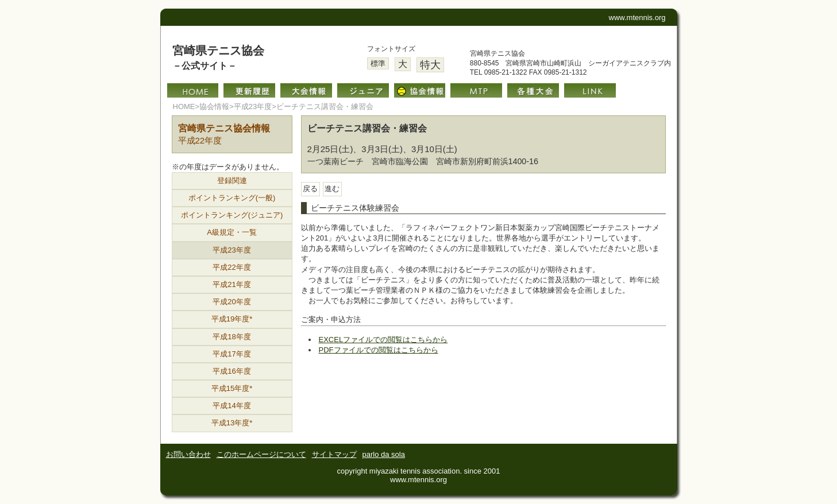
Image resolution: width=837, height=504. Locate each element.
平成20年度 (232, 302)
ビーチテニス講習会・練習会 (325, 106)
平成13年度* (232, 423)
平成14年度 (232, 406)
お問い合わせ (188, 454)
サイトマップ (334, 454)
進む (332, 189)
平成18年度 (232, 337)
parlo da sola (384, 454)
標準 (378, 63)
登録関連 (232, 181)
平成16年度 (232, 371)
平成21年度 (232, 284)
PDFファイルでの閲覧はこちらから (379, 350)
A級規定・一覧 (232, 232)
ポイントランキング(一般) (232, 198)
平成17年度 (232, 354)
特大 (430, 65)
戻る (310, 189)
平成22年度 (232, 267)
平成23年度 (253, 106)
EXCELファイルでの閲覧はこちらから (383, 340)
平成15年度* (232, 388)
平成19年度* (232, 319)
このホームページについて (261, 454)
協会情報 (214, 106)
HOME (184, 106)
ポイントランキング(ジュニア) (232, 215)
